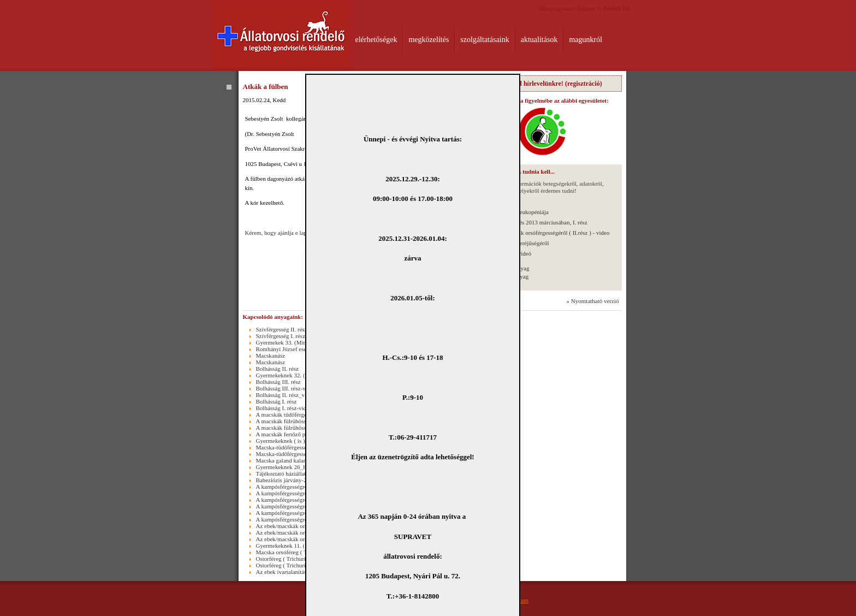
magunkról (585, 40)
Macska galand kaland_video (291, 460)
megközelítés (429, 40)
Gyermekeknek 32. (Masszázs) (293, 375)
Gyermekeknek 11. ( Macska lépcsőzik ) (304, 546)
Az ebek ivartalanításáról (286, 572)
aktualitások (539, 40)
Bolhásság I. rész (277, 401)
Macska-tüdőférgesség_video (291, 454)
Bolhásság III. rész (278, 382)
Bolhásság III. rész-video (286, 388)
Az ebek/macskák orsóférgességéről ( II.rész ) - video (546, 233)
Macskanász (271, 356)
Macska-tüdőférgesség (283, 447)
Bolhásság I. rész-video (284, 408)
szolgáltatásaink (485, 40)
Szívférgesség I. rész (281, 336)
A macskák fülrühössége (286, 421)
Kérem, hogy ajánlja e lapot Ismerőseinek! (296, 233)
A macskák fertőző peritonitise (293, 434)
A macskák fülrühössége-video (293, 428)
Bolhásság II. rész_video (286, 395)
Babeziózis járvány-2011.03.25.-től (298, 480)
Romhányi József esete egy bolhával (300, 349)
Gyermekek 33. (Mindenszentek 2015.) (303, 342)
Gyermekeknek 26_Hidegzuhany (296, 467)
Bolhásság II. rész (278, 369)
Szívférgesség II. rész (282, 329)
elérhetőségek (376, 40)
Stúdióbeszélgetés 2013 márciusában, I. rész (534, 222)
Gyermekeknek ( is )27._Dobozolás (299, 441)
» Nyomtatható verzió (593, 301)
